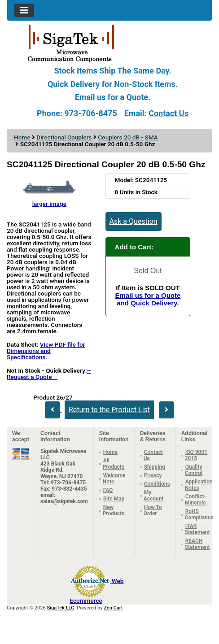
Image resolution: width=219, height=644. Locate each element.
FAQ (108, 490)
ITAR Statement (197, 529)
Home (22, 137)
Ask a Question (134, 221)
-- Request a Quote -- (49, 374)
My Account (154, 496)
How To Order (153, 510)
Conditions (157, 484)
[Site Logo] (109, 43)
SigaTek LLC (61, 608)
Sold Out (148, 271)
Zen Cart (113, 608)
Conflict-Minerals (195, 500)
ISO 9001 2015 (196, 455)
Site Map (114, 499)
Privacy (153, 475)
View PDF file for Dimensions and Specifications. (46, 351)
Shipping (155, 467)
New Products (114, 510)
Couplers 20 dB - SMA (128, 137)
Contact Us (169, 113)
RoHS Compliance (199, 514)
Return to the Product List (109, 410)
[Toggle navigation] (24, 10)
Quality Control (194, 470)
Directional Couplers (64, 137)
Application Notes (199, 485)
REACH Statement (197, 544)
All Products (114, 464)
